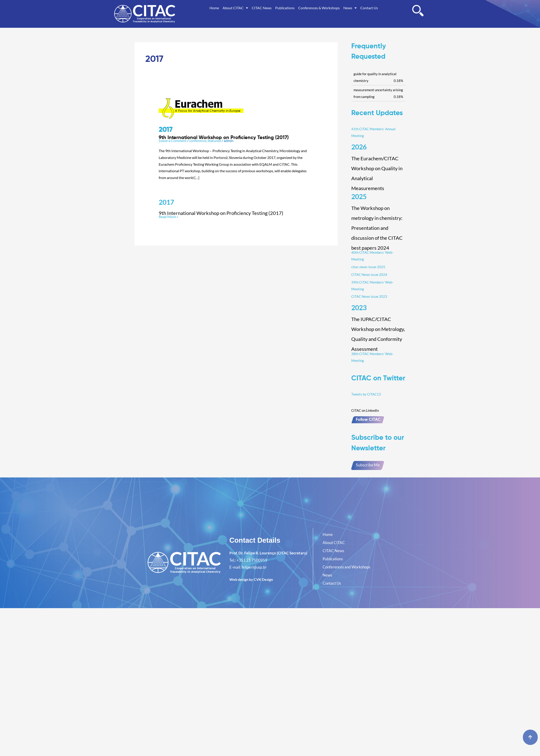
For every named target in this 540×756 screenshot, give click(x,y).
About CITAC (235, 8)
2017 (166, 202)
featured (214, 141)
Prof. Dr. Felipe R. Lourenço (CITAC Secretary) (268, 553)
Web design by (251, 579)
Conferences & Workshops (319, 8)
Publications (285, 8)
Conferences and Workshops (346, 567)
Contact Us (369, 8)
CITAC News (262, 8)
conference (198, 141)
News (350, 8)
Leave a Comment (173, 141)
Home (214, 8)
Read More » (236, 214)
